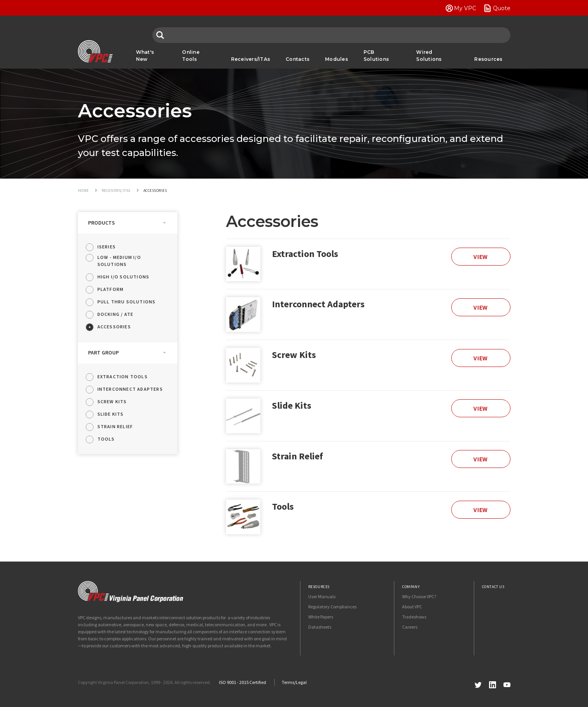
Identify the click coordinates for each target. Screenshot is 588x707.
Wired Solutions (429, 56)
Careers (410, 627)
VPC (95, 51)
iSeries (107, 247)
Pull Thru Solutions (127, 302)
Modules (336, 59)
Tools (283, 506)
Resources (488, 59)
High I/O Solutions (124, 277)
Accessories (114, 327)
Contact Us (493, 587)
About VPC (412, 607)
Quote (502, 8)
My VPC (465, 8)
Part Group (103, 353)
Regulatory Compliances (332, 607)
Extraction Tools (305, 254)
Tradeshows (414, 617)
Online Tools (191, 56)
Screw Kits (294, 355)
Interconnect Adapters (318, 304)
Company (411, 587)
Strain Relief (298, 456)
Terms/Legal (294, 682)
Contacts (298, 59)
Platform (111, 289)
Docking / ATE (116, 314)
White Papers (321, 617)
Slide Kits (292, 405)
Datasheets (320, 627)
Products (102, 223)
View (481, 257)
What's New (145, 56)
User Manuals (322, 596)
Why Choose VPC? (419, 596)
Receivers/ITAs (251, 59)
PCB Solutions (376, 56)
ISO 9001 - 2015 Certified (243, 682)
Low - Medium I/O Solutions (119, 261)
